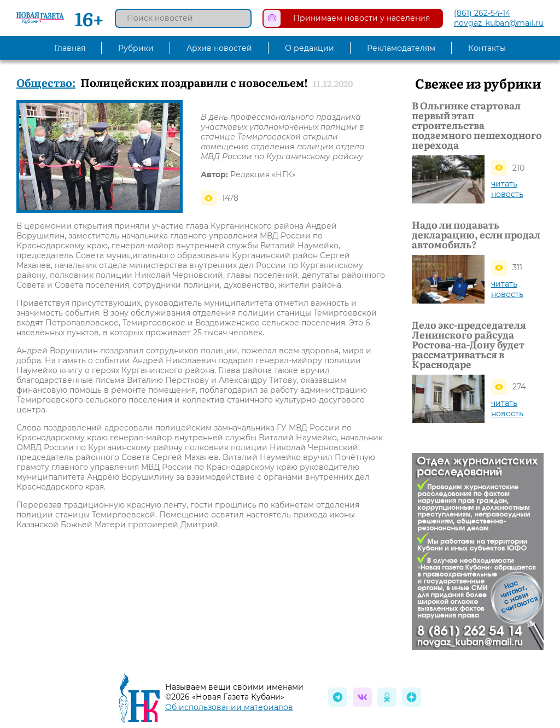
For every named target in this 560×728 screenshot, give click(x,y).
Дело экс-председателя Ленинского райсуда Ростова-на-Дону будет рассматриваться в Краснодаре (469, 345)
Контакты (487, 48)
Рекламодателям (401, 48)
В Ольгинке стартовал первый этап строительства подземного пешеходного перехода (477, 125)
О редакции (310, 48)
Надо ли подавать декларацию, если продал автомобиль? (476, 235)
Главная (70, 48)
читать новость (507, 189)
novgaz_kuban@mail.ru (499, 23)
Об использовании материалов (229, 707)
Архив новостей (219, 48)
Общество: (46, 82)
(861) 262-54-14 (482, 13)
